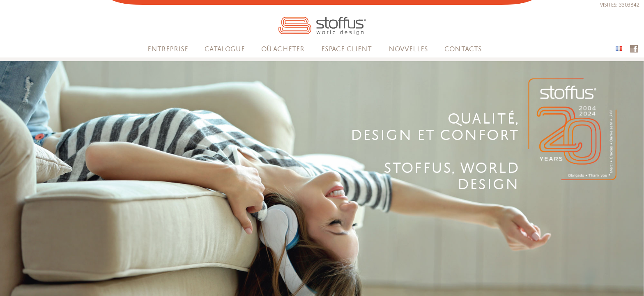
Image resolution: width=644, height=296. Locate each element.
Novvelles (408, 49)
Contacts (463, 49)
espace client (347, 49)
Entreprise (168, 49)
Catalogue (224, 49)
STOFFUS (322, 26)
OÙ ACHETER (283, 49)
